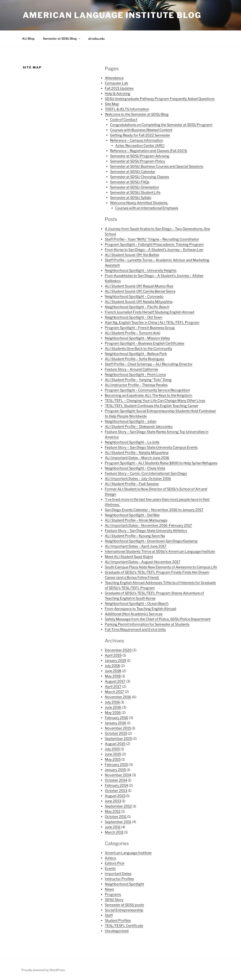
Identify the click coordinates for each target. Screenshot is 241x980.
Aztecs (110, 858)
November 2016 (118, 697)
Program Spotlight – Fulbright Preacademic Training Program (154, 244)
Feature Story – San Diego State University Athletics (146, 531)
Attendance (114, 78)
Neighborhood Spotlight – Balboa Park (136, 354)
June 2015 (113, 754)
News (109, 889)
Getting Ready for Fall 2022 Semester (140, 135)
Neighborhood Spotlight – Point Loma (135, 375)
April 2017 (113, 687)
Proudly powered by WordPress (43, 970)
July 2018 (112, 666)
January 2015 (115, 770)
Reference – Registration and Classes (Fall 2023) (149, 151)
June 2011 (113, 827)
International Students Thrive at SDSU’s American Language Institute (160, 551)
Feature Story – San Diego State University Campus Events (151, 447)
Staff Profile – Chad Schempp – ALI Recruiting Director (149, 364)
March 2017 (114, 692)
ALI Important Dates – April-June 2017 (136, 546)
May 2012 (113, 811)
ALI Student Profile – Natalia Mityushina (137, 453)
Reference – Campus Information (137, 140)
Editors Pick (115, 863)
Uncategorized (117, 931)
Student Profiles (118, 920)
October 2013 (116, 791)
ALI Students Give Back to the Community (138, 349)
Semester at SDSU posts (124, 905)
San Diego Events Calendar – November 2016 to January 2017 (154, 510)
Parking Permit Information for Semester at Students (147, 624)
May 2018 (113, 676)
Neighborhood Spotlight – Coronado (134, 296)
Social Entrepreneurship (124, 910)
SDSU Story (114, 900)
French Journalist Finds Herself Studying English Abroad (150, 312)
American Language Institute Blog (112, 15)
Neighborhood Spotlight (124, 884)
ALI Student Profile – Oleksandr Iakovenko (139, 427)
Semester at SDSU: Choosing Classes (140, 177)
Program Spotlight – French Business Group (140, 328)
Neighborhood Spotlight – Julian (131, 421)
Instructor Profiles (119, 879)
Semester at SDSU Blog (62, 38)
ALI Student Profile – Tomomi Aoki (133, 333)
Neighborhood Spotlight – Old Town (133, 317)
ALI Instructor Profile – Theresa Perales (136, 385)
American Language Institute (128, 853)
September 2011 (118, 822)
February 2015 (116, 765)
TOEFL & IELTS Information (127, 109)
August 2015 (115, 744)
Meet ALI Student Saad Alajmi (129, 557)
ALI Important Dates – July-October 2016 (138, 479)
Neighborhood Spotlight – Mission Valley (137, 338)
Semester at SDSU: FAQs (130, 182)
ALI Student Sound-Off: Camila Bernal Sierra (140, 291)
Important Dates (118, 874)
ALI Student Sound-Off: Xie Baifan (132, 255)
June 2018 (113, 671)
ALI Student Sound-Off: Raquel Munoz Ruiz (139, 286)
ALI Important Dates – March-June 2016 (137, 458)
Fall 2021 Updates (119, 88)
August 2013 (115, 796)
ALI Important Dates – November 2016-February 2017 (148, 525)
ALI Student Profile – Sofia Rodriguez (135, 359)
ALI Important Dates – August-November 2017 (143, 562)
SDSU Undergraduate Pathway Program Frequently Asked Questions (160, 99)
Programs (113, 894)
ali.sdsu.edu (96, 38)
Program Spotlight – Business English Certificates (145, 343)
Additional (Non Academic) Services (134, 614)
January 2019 (116, 661)
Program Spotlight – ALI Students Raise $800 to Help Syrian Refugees (161, 463)
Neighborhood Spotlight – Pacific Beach (137, 307)
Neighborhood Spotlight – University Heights (141, 270)
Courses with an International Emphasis (147, 208)
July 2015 (112, 749)
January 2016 (116, 723)
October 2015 (116, 733)
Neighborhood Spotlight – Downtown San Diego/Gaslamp (151, 541)
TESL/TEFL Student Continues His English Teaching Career (152, 406)
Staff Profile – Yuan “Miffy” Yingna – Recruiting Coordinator (152, 239)
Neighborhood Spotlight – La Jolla (132, 442)
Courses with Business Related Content (141, 130)
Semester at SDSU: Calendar (133, 172)
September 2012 (118, 806)
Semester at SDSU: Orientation (134, 187)
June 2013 (113, 801)
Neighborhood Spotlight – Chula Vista (135, 468)
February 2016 (116, 718)
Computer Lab (116, 83)
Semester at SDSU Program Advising (140, 156)
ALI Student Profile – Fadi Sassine (132, 484)
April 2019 (113, 655)
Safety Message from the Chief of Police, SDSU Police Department (158, 619)
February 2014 (116, 785)
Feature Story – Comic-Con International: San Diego (146, 473)
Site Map (112, 104)
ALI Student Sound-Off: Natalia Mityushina (139, 302)
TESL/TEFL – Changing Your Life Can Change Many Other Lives (155, 401)
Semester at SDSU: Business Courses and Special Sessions (157, 166)
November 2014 (118, 775)
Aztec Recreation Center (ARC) (140, 146)
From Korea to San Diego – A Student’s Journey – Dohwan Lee (154, 250)
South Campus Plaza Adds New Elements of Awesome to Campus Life (161, 567)
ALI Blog (28, 38)
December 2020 (118, 650)
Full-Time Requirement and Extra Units (135, 630)
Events (110, 868)
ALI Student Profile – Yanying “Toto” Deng (138, 380)
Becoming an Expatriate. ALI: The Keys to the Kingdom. (149, 395)
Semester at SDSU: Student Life (135, 192)
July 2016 (112, 702)
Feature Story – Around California (131, 369)
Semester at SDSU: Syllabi (131, 198)
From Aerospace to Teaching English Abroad (141, 609)
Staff (109, 915)
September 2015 (118, 739)
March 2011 (114, 832)
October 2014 (116, 780)
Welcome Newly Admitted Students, (139, 203)
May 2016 (113, 713)
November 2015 (118, 728)
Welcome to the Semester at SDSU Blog (137, 114)
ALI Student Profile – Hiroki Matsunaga (136, 520)
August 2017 (115, 681)
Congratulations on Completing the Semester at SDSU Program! (161, 125)
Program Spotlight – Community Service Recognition (147, 390)
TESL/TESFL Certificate (124, 926)
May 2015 (113, 759)
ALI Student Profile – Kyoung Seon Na (135, 536)
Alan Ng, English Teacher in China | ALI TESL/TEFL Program (152, 323)
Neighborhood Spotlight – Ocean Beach (137, 604)
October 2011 (116, 817)
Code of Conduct (124, 120)
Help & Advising (118, 94)
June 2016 (113, 707)
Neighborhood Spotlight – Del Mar (132, 515)
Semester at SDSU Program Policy (137, 161)
